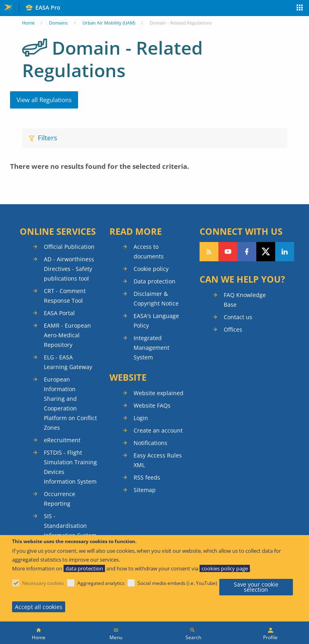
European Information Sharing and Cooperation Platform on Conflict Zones (70, 403)
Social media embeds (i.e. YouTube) (177, 583)
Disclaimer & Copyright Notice (156, 298)
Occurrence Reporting (60, 499)
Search (193, 637)
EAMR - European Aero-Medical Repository (67, 335)
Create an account (158, 430)
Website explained (159, 393)
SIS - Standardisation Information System (70, 526)
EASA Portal (59, 313)
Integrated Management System (151, 348)
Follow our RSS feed (209, 252)
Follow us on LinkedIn (285, 252)
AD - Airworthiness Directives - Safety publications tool (69, 269)
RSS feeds (147, 477)
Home (28, 23)
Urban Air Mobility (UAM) (109, 23)
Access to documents (149, 251)
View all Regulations (44, 100)
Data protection (154, 281)
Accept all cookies (39, 607)
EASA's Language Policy (156, 321)
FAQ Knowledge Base (245, 300)
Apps (300, 8)
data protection (84, 568)
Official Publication (69, 247)
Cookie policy (151, 269)
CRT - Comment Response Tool (65, 296)
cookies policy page (225, 568)
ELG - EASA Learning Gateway (68, 362)
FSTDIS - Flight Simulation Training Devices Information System (70, 467)
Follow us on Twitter (266, 252)
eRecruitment (62, 440)
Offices (233, 329)
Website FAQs (152, 405)
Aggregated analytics (101, 583)
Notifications (150, 443)
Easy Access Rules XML (158, 460)
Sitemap (145, 490)
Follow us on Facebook (247, 252)
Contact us (238, 317)
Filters (47, 138)
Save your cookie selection (256, 587)
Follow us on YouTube (228, 252)
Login (141, 418)
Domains (58, 23)
